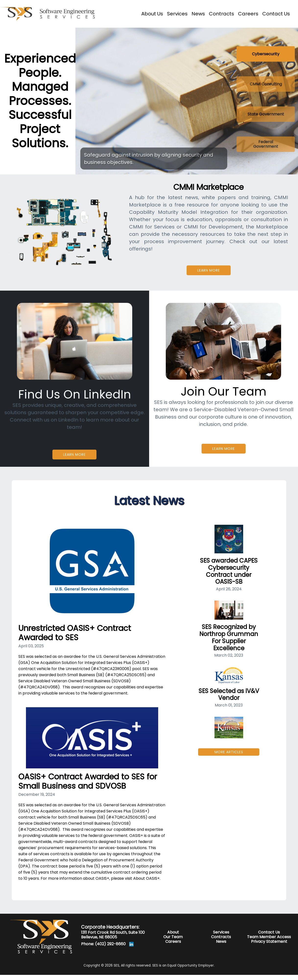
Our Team (173, 937)
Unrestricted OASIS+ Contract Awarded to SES (75, 633)
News (221, 941)
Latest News (149, 501)
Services (221, 932)
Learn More (209, 270)
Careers (173, 941)
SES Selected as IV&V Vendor (229, 695)
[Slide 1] (266, 54)
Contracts (221, 937)
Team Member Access (269, 937)
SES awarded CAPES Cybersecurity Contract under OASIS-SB (229, 571)
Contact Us (269, 932)
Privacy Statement (269, 941)
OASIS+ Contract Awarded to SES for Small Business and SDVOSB (88, 781)
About (173, 932)
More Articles (229, 752)
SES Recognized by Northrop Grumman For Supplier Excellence (229, 637)
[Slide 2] (266, 84)
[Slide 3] (266, 114)
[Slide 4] (266, 144)
